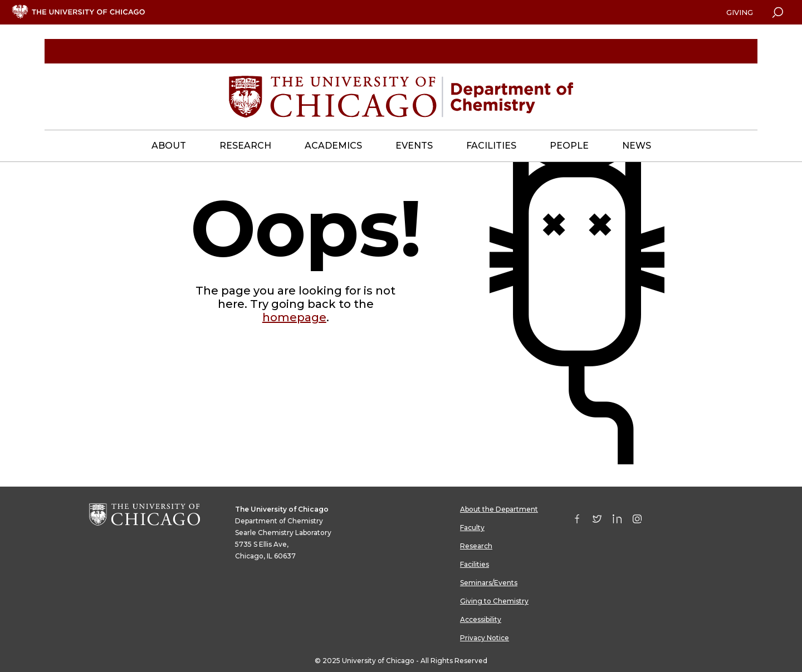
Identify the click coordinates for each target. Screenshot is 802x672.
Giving (740, 12)
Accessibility (481, 619)
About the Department (499, 509)
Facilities (475, 564)
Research (476, 546)
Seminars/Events (489, 583)
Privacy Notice (485, 638)
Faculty (472, 528)
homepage (294, 317)
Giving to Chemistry (494, 601)
